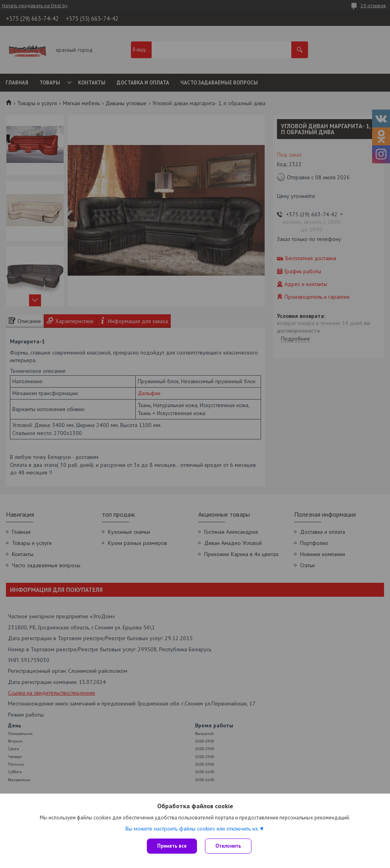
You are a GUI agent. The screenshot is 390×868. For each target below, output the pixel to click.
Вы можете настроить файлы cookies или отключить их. (192, 829)
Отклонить (228, 846)
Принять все (172, 846)
